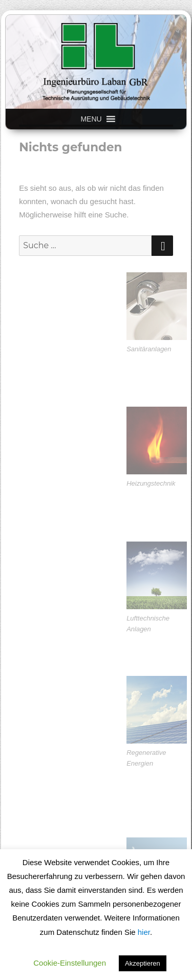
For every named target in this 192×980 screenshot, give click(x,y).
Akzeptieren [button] (143, 963)
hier (144, 932)
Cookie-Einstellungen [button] (70, 963)
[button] (91, 119)
